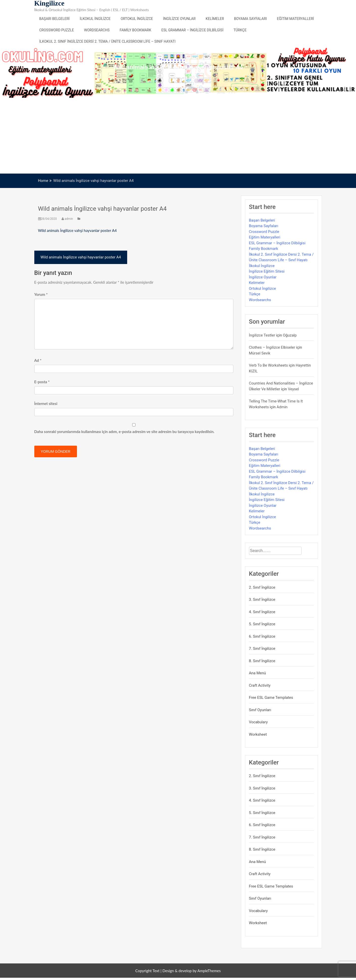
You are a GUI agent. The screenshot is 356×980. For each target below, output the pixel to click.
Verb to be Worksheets (269, 365)
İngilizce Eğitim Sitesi (267, 271)
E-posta (42, 382)
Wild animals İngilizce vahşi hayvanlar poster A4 (102, 209)
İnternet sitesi (46, 403)
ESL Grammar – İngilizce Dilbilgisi (193, 30)
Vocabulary (258, 722)
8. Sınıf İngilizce (262, 661)
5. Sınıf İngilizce (262, 624)
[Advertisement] (178, 136)
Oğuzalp (290, 335)
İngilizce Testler (262, 335)
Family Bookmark (135, 30)
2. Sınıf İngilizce (262, 587)
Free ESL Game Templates (271, 698)
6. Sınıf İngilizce (262, 636)
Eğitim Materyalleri (296, 19)
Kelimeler (215, 19)
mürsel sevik (260, 353)
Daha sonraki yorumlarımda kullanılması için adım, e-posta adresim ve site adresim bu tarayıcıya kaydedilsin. (124, 432)
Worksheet (258, 734)
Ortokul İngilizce (137, 19)
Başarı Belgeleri (54, 19)
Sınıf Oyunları (260, 710)
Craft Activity (260, 685)
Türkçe (240, 30)
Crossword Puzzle (57, 30)
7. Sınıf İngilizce (262, 649)
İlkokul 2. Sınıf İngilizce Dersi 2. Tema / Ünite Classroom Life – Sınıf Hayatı (107, 41)
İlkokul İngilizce (95, 19)
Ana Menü (258, 673)
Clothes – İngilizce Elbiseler (272, 347)
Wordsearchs (97, 30)
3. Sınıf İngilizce (262, 600)
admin (68, 219)
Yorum (41, 294)
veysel (293, 389)
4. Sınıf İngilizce (262, 612)
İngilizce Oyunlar (179, 19)
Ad (38, 360)
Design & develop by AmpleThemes (192, 971)
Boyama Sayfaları (251, 19)
